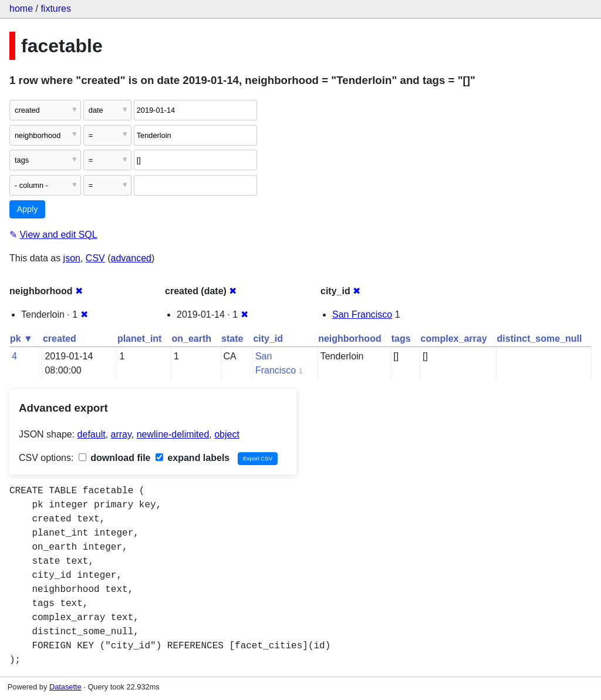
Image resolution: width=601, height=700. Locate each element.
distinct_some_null (540, 339)
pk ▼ (21, 339)
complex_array (454, 339)
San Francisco (362, 314)
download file (115, 458)
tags (401, 339)
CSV (95, 258)
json (72, 258)
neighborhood (350, 339)
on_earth (191, 339)
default (92, 434)
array (121, 434)
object (227, 434)
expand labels (193, 458)
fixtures (56, 9)
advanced (131, 258)
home (21, 9)
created (60, 339)
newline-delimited (173, 434)
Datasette (65, 687)
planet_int (140, 339)
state (232, 339)
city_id (268, 339)
